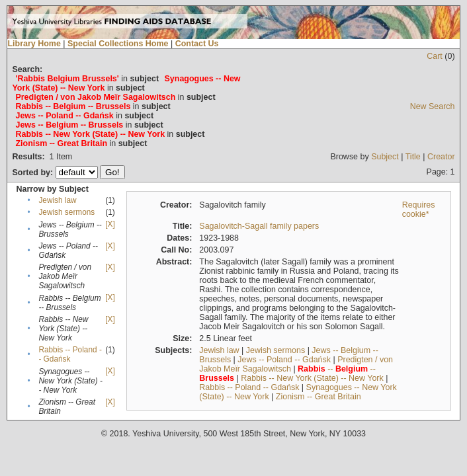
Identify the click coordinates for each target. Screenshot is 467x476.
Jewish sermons (66, 212)
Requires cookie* (419, 210)
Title (413, 157)
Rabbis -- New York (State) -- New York (312, 378)
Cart (435, 56)
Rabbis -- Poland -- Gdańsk (70, 354)
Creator (441, 157)
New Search (433, 106)
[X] (110, 224)
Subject (385, 157)
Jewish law (57, 200)
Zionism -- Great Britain (318, 397)
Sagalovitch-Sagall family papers (259, 226)
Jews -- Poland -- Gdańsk (284, 360)
